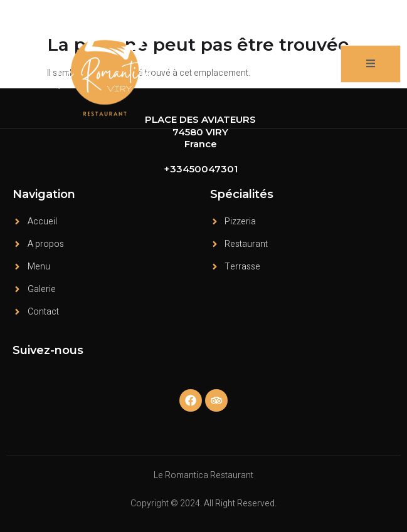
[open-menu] (371, 64)
